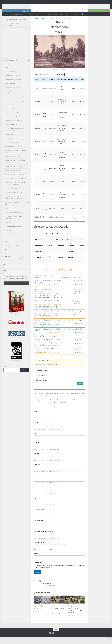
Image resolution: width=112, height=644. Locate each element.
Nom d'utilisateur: (42, 377)
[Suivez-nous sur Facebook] (24, 19)
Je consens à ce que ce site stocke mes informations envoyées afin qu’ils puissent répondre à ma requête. (60, 573)
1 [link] (75, 224)
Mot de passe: (40, 382)
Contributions (10, 241)
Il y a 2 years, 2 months (77, 347)
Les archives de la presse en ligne (15, 116)
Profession (37, 449)
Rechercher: (60, 82)
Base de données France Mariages (15, 181)
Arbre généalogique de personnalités (16, 120)
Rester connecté (43, 387)
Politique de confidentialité (13, 253)
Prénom (36, 556)
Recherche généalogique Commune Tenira (48, 342)
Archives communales (12, 124)
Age (35, 440)
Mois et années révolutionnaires (15, 128)
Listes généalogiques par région (16, 108)
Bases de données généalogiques (52, 14)
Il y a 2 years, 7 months (77, 337)
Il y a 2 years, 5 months (77, 356)
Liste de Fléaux (10, 142)
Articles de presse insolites (13, 245)
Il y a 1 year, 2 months (77, 297)
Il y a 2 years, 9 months (77, 288)
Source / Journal (39, 527)
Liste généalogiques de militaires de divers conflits (16, 158)
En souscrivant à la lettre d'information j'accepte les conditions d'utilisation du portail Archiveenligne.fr (15, 285)
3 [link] (81, 224)
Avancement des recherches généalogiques (14, 224)
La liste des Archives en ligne (14, 94)
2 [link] (78, 224)
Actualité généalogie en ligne (14, 233)
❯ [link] (84, 224)
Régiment (37, 472)
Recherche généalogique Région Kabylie (47, 318)
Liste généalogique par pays (15, 112)
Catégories (6, 65)
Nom (35, 418)
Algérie (36, 19)
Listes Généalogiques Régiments (16, 104)
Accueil (6, 14)
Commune (37, 483)
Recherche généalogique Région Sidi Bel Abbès (47, 337)
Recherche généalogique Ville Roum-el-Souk (47, 356)
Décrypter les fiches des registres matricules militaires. (15, 137)
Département (38, 505)
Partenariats (9, 249)
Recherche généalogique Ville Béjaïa (46, 322)
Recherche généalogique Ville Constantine (48, 302)
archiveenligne (40, 25)
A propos (76, 14)
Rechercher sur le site (9, 374)
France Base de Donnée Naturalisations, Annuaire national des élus (16, 190)
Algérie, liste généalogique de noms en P (58, 615)
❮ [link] (72, 224)
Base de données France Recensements (17, 185)
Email (5, 277)
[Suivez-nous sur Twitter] (27, 19)
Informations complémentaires (43, 538)
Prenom (36, 429)
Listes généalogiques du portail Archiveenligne (14, 99)
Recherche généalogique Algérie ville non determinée (48, 288)
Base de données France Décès (14, 173)
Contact (8, 237)
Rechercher (24, 377)
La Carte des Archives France (14, 82)
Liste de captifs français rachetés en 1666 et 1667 (17, 210)
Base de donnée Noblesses (13, 195)
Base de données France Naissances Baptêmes (15, 168)
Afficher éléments (41, 82)
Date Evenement (39, 516)
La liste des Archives (33, 14)
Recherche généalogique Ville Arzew (46, 331)
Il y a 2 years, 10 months (77, 308)
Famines (10, 145)
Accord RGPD (38, 569)
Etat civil (36, 460)
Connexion (80, 390)
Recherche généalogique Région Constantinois (45, 297)
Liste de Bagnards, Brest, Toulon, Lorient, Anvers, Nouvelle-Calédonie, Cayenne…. (16, 204)
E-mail (36, 560)
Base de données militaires (13, 163)
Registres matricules (11, 132)
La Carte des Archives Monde (14, 86)
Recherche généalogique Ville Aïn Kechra (48, 351)
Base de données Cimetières (14, 177)
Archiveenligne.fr (18, 6)
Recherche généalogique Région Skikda (47, 347)
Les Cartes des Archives (17, 14)
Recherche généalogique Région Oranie (47, 327)
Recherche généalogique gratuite (15, 219)
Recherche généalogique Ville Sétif (46, 313)
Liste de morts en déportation (14, 199)
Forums (67, 14)
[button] (40, 86)
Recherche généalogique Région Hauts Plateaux (47, 308)
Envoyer (38, 579)
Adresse (36, 494)
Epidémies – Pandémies (14, 149)
